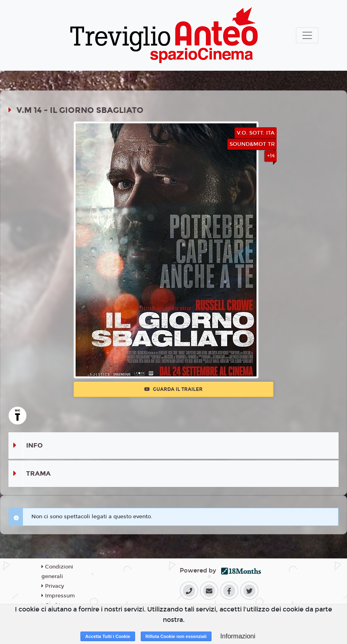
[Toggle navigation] (307, 35)
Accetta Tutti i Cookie (108, 636)
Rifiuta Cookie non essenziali (176, 636)
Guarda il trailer (173, 389)
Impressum (58, 596)
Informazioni (238, 636)
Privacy (53, 586)
